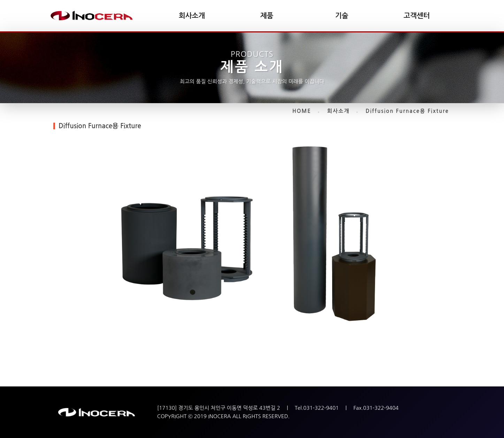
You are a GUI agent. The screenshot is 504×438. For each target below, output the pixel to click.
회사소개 (192, 16)
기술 (342, 16)
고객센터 (417, 16)
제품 (267, 16)
